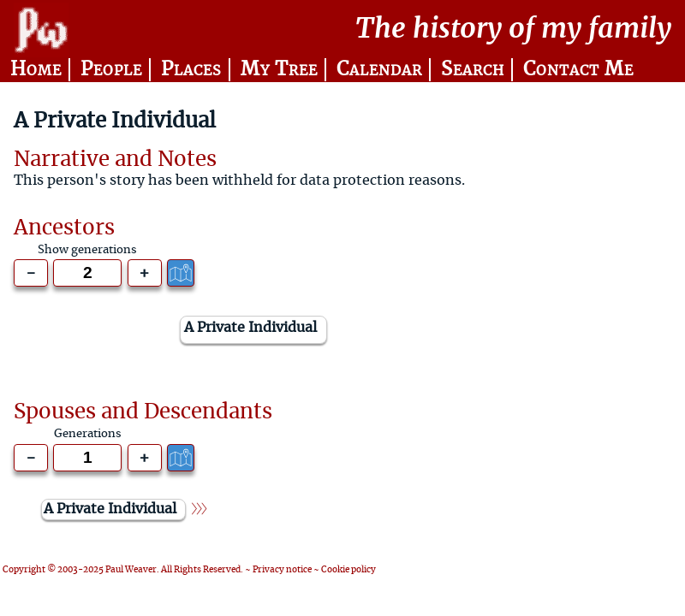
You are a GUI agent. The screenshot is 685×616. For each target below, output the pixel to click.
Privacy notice (282, 570)
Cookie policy (348, 570)
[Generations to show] (87, 273)
